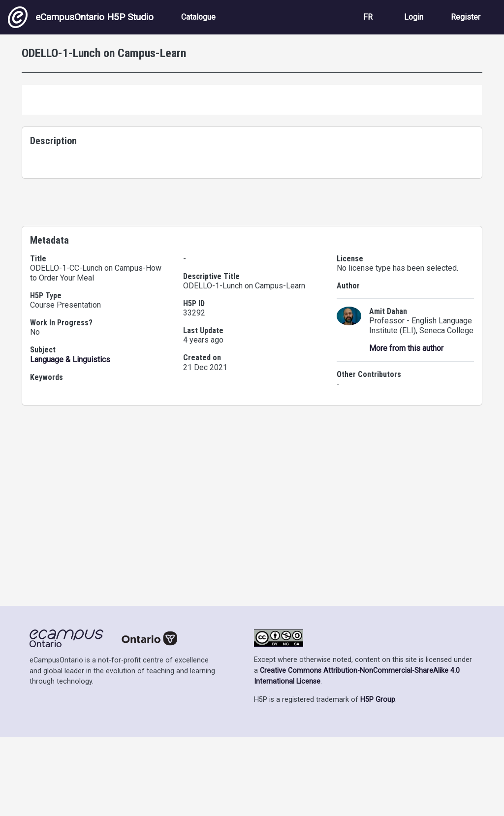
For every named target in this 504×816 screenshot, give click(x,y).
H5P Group (378, 779)
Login (414, 17)
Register (466, 17)
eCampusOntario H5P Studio (81, 17)
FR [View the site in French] (368, 17)
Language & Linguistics (70, 615)
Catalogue (198, 17)
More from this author (406, 604)
